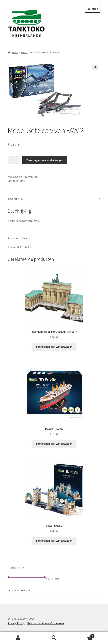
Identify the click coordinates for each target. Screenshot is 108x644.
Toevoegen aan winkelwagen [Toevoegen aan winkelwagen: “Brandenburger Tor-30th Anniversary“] (54, 347)
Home (15, 52)
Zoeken (54, 638)
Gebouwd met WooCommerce (45, 623)
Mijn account (18, 638)
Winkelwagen (83, 635)
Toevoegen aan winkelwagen (45, 160)
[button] (95, 67)
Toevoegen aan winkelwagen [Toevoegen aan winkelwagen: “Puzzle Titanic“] (54, 444)
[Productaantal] (14, 160)
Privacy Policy (16, 623)
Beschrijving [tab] (15, 198)
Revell (24, 52)
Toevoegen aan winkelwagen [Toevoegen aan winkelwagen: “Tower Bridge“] (54, 541)
